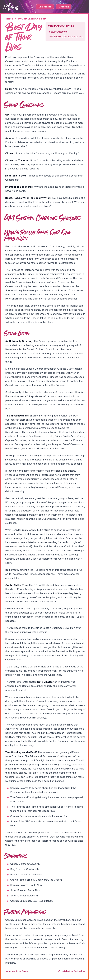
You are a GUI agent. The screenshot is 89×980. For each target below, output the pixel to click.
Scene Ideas (17, 334)
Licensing (64, 7)
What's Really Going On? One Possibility (37, 236)
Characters (16, 856)
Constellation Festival (72, 971)
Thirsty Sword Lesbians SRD (26, 19)
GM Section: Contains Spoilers (66, 37)
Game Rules (45, 7)
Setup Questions (58, 32)
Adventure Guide (17, 971)
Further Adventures (25, 912)
